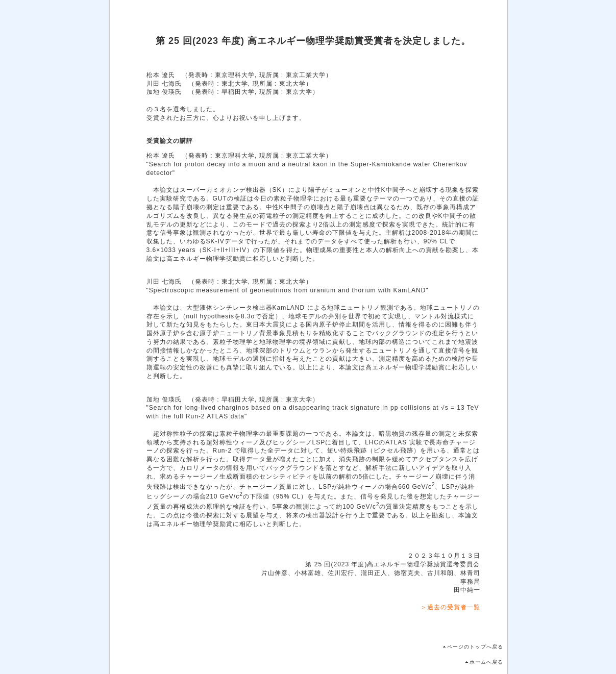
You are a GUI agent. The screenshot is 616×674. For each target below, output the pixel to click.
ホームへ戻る (486, 662)
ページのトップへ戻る (475, 647)
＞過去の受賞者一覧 (450, 607)
